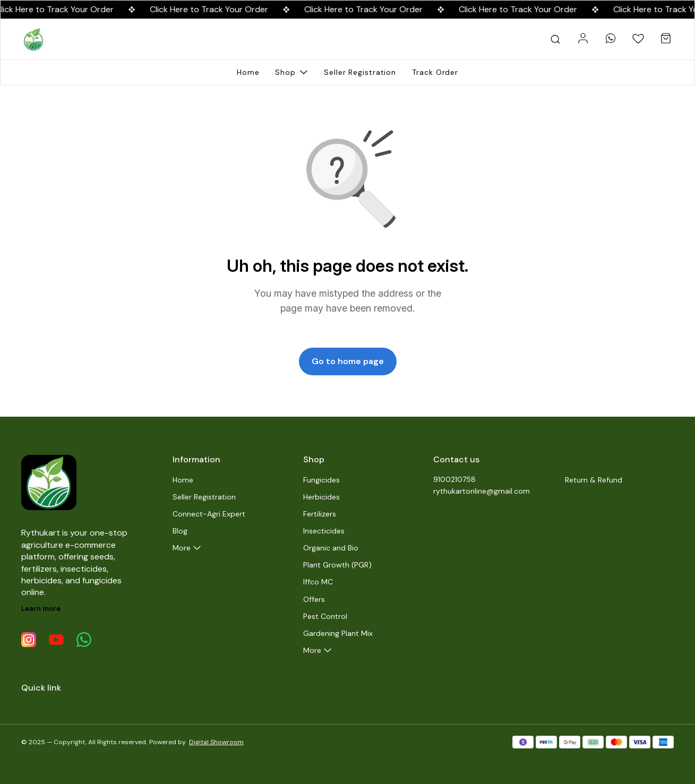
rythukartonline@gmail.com (482, 491)
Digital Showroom (216, 742)
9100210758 (454, 479)
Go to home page (348, 361)
